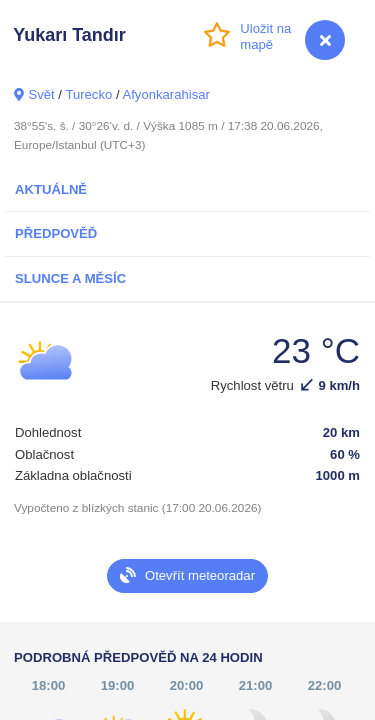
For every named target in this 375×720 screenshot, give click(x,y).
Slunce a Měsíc (70, 278)
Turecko (88, 94)
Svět (41, 94)
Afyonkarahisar (165, 94)
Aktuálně (51, 189)
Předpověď (56, 233)
